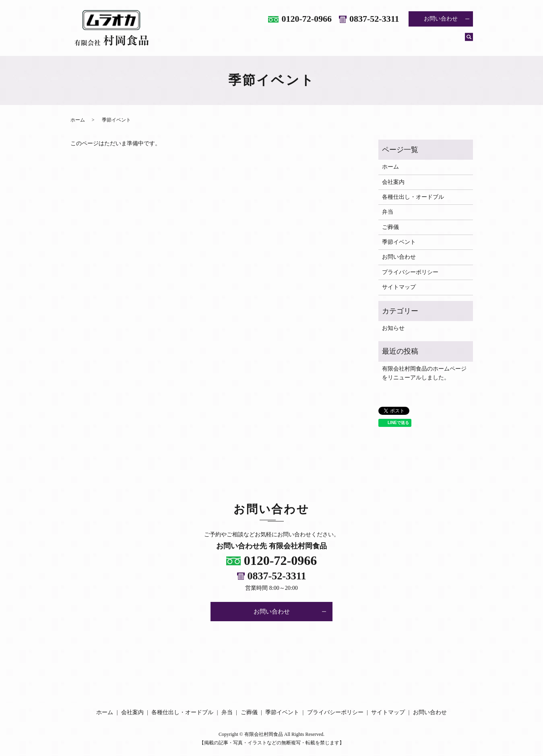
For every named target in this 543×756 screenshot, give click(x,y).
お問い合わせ (441, 19)
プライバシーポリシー (410, 272)
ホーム (217, 41)
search (469, 42)
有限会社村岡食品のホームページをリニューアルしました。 (424, 373)
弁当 (366, 41)
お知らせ (393, 328)
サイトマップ (399, 287)
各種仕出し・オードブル (313, 41)
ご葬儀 (397, 41)
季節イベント (440, 41)
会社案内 (254, 41)
